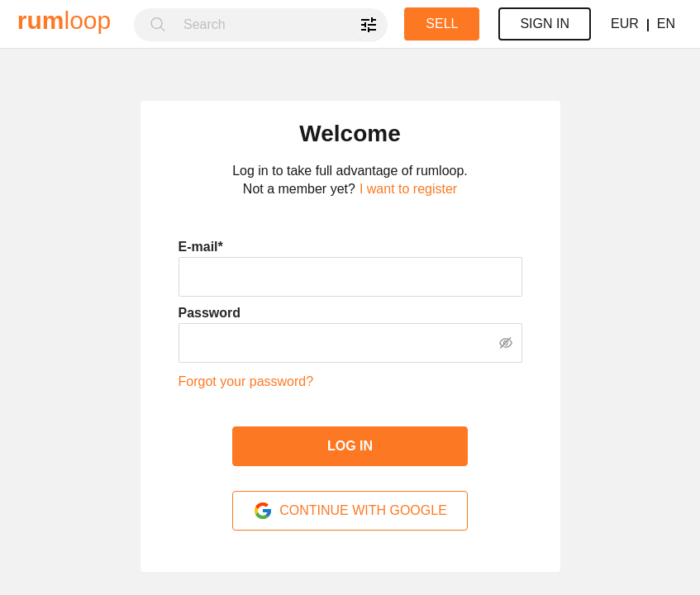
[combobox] (281, 25)
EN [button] (666, 24)
